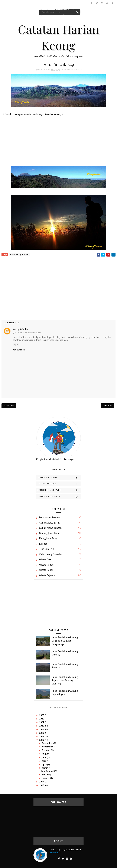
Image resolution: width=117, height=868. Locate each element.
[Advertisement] (59, 140)
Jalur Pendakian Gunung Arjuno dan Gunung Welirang (65, 680)
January (46, 778)
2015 (42, 740)
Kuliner (43, 544)
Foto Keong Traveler (73, 70)
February (47, 775)
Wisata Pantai (46, 565)
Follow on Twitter (59, 478)
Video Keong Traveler (51, 554)
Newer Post (9, 406)
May (44, 761)
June (44, 757)
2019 (42, 729)
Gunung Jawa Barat (49, 523)
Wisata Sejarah (47, 575)
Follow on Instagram (59, 497)
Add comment (19, 350)
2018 (42, 733)
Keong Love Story (48, 538)
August (46, 754)
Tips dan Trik (46, 549)
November (48, 747)
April (45, 764)
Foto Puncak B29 (49, 771)
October (46, 750)
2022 (42, 719)
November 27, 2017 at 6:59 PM (28, 333)
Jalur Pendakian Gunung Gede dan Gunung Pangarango (65, 641)
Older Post (108, 406)
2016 (42, 737)
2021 (42, 722)
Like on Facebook (59, 484)
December (48, 743)
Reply (16, 345)
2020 (42, 726)
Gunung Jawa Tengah (50, 528)
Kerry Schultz (20, 329)
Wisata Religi (46, 570)
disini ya (59, 114)
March (45, 768)
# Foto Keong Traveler (19, 254)
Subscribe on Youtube (59, 490)
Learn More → (55, 853)
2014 (42, 782)
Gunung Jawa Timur (50, 533)
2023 (42, 715)
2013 (42, 785)
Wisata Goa (45, 559)
